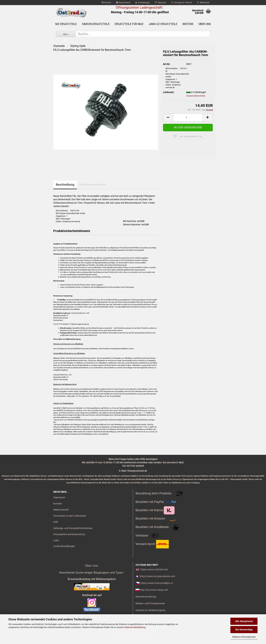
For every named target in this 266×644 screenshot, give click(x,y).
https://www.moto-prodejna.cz (157, 583)
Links (56, 540)
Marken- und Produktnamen (150, 603)
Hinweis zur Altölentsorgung (150, 610)
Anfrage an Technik (182, 3)
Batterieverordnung (146, 597)
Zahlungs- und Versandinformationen (73, 528)
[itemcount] (188, 117)
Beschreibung (65, 185)
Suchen (106, 3)
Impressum (59, 497)
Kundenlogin (142, 3)
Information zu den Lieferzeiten (70, 516)
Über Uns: (92, 566)
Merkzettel (203, 3)
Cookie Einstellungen (64, 546)
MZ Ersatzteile (66, 24)
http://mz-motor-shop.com (154, 590)
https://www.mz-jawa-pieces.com (157, 576)
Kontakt (58, 504)
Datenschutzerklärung (135, 627)
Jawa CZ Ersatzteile (163, 24)
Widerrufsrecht (61, 510)
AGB (56, 522)
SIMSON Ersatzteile (96, 24)
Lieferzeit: (169, 92)
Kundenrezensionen (93, 185)
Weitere (188, 24)
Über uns (205, 24)
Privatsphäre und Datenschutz (69, 534)
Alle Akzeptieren (244, 621)
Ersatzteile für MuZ (129, 24)
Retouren (160, 3)
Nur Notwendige (244, 630)
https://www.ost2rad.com (154, 569)
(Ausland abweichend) (196, 96)
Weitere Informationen (244, 637)
